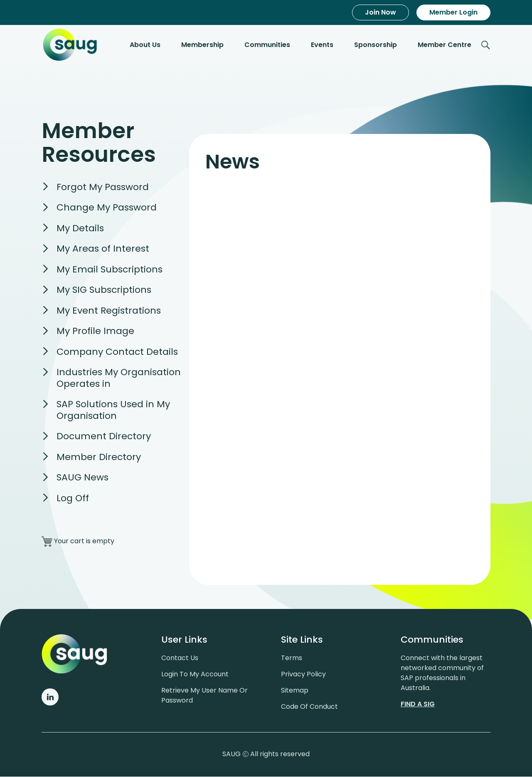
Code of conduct (309, 707)
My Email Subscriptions (110, 270)
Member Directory (99, 457)
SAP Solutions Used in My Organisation (113, 411)
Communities (267, 45)
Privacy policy (303, 674)
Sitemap (295, 691)
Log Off (73, 499)
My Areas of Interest (103, 249)
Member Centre (445, 45)
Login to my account (195, 674)
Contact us (180, 658)
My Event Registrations (109, 311)
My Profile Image (95, 332)
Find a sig (418, 704)
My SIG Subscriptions (104, 291)
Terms (292, 658)
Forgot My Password (103, 187)
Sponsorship (376, 45)
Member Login (453, 12)
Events (322, 45)
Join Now (381, 12)
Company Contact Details (117, 352)
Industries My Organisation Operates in (119, 379)
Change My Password (107, 208)
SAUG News (83, 478)
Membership (202, 45)
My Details (80, 229)
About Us (145, 45)
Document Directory (104, 437)
